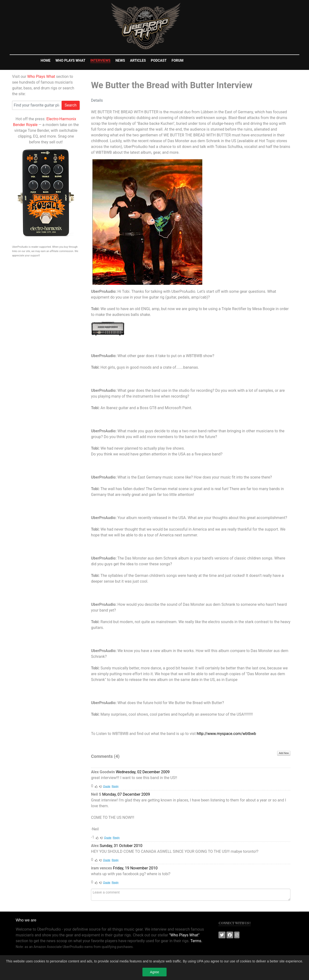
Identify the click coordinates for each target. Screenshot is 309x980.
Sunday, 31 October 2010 (121, 846)
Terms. (196, 941)
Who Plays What (41, 77)
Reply (115, 786)
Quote (107, 786)
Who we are (26, 920)
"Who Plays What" (184, 935)
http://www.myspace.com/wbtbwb (226, 734)
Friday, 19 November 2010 (135, 868)
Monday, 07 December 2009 (126, 794)
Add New (284, 753)
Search (71, 105)
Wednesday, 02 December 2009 (143, 772)
